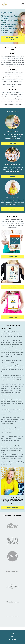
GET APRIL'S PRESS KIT (12, 508)
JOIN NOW (12, 176)
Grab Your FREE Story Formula (12, 39)
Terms (12, 633)
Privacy (13, 636)
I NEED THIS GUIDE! (13, 257)
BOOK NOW (13, 209)
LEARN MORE (13, 143)
